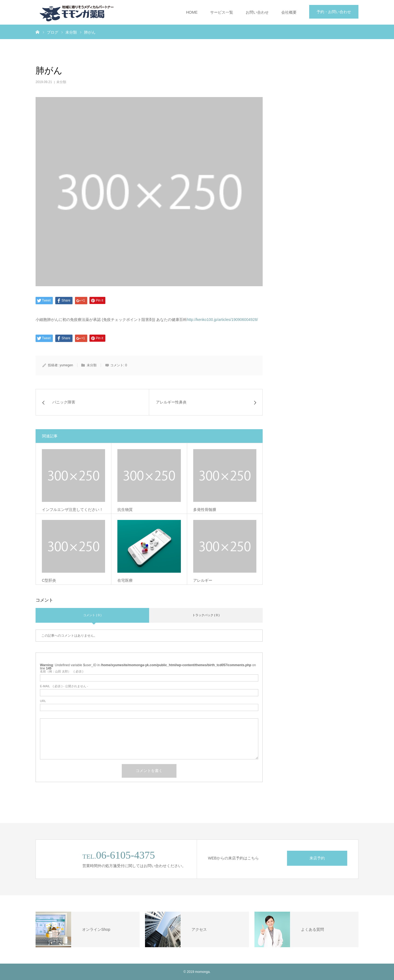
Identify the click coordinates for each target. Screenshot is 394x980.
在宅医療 (125, 580)
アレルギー (203, 580)
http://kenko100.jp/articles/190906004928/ (222, 320)
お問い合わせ (257, 12)
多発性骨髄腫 (205, 510)
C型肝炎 (49, 580)
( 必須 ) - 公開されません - (64, 686)
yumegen (66, 365)
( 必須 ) (62, 672)
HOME (192, 12)
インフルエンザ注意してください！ (73, 510)
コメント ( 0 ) (92, 615)
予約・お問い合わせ (334, 12)
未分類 (61, 82)
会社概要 (289, 12)
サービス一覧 (222, 12)
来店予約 (317, 858)
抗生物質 (125, 510)
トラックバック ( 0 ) (206, 615)
